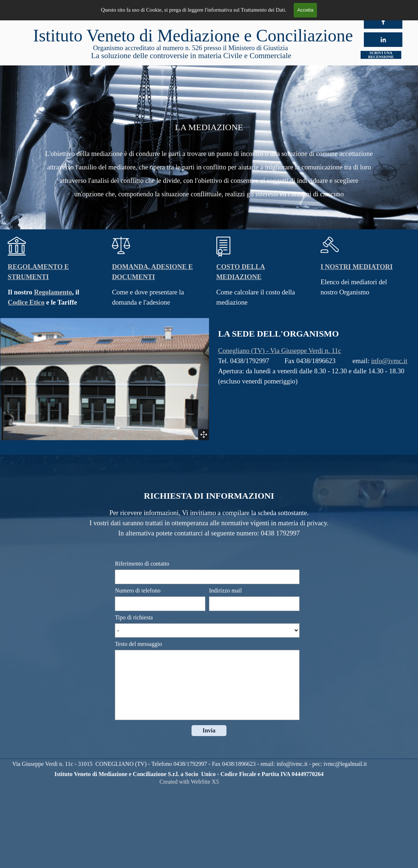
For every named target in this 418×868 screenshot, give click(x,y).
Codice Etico (26, 302)
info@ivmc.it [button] (389, 361)
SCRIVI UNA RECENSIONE (381, 55)
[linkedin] (383, 40)
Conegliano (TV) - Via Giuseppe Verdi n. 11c (280, 351)
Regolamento (53, 292)
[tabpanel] (209, 152)
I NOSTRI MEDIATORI (357, 267)
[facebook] (383, 21)
